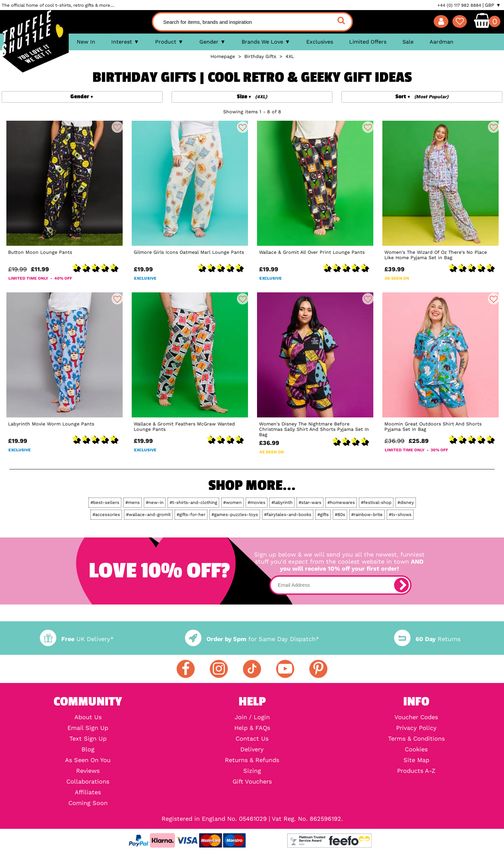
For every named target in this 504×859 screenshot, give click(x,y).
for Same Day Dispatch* (252, 639)
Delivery (252, 749)
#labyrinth (282, 502)
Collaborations (88, 782)
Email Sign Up (88, 728)
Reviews (88, 771)
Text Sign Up (88, 739)
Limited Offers (368, 42)
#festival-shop (376, 502)
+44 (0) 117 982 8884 (459, 5)
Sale (408, 42)
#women (232, 502)
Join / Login (252, 717)
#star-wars (310, 502)
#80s (340, 514)
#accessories (106, 514)
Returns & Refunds (252, 760)
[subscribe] (401, 585)
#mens (133, 502)
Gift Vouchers (252, 782)
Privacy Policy (416, 728)
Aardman (442, 42)
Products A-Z (416, 771)
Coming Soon (88, 803)
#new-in (155, 502)
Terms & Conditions (416, 739)
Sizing (252, 771)
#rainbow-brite (367, 514)
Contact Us (252, 739)
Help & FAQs (252, 728)
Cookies (416, 749)
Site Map (416, 760)
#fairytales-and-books (288, 514)
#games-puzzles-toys (235, 514)
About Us (88, 717)
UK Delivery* (77, 639)
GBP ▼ (493, 5)
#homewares (341, 502)
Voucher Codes (416, 717)
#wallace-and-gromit (148, 514)
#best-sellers (105, 502)
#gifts (323, 514)
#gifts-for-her (191, 514)
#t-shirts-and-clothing (193, 502)
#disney (406, 502)
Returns (427, 639)
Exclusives (320, 42)
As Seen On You (88, 760)
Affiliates (88, 792)
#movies (257, 502)
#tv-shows (400, 514)
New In (86, 42)
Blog (88, 749)
